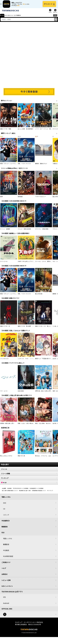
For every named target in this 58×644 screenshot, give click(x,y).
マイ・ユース (4, 393)
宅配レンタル (8, 540)
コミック (16, 17)
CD (9, 17)
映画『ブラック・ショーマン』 (9, 166)
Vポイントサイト (7, 588)
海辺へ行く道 (21, 458)
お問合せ (5, 576)
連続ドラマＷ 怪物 (6, 131)
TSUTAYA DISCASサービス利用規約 (21, 490)
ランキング (29, 480)
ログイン (55, 14)
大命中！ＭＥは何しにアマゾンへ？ (27, 263)
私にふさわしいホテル (6, 458)
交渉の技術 (21, 393)
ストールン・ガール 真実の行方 (44, 263)
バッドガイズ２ (4, 361)
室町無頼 (20, 199)
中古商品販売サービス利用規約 (37, 490)
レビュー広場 (6, 582)
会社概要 (4, 490)
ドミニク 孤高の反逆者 (24, 231)
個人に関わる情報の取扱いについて (10, 493)
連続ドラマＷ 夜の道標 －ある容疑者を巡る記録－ (32, 328)
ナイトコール (4, 263)
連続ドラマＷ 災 (5, 328)
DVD (4, 17)
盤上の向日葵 (39, 296)
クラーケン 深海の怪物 (42, 231)
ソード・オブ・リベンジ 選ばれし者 (45, 131)
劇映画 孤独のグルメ (41, 166)
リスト (50, 14)
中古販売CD (24, 17)
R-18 (29, 485)
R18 (55, 17)
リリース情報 (29, 476)
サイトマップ (50, 493)
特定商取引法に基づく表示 (25, 493)
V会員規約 (9, 490)
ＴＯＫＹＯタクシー (41, 199)
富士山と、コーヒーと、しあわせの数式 (46, 458)
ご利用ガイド (6, 564)
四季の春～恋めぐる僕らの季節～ (44, 393)
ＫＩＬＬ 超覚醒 (5, 231)
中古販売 (6, 552)
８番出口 (55, 166)
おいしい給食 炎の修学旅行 (25, 131)
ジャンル (29, 471)
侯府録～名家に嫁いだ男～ (7, 425)
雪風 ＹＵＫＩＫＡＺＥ (24, 166)
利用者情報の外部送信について (39, 493)
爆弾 (1, 199)
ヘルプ (4, 570)
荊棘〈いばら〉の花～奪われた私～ (27, 425)
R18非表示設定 (8, 558)
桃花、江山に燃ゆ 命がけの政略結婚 (45, 425)
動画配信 (5, 529)
